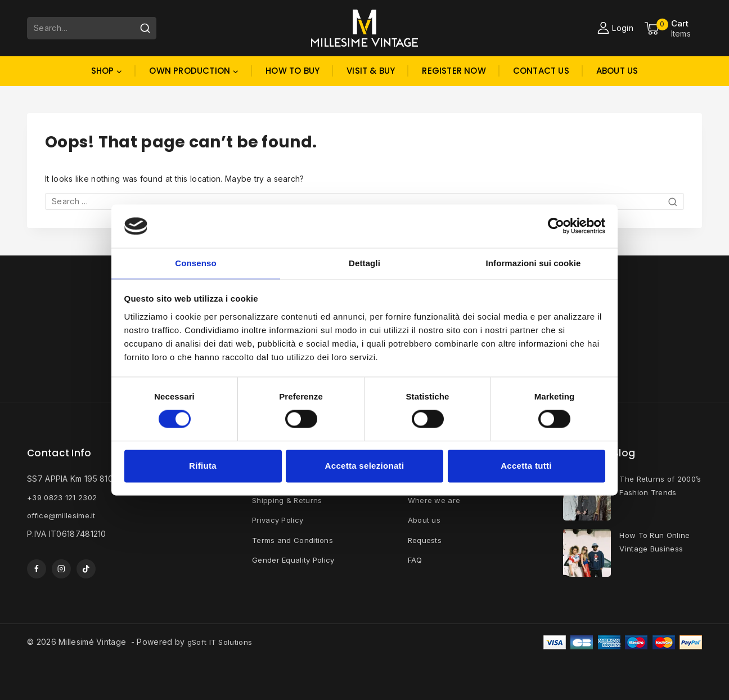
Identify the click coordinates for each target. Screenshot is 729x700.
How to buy (292, 71)
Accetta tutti (526, 466)
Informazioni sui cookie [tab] (534, 262)
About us (425, 519)
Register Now (454, 71)
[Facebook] (37, 569)
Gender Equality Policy (296, 558)
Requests (426, 539)
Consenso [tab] (195, 262)
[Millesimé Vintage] (364, 28)
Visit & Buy (371, 71)
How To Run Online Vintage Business (656, 543)
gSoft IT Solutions (222, 642)
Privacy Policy (279, 519)
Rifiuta (203, 466)
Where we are (436, 499)
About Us (617, 71)
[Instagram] (62, 569)
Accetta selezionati (365, 466)
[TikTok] (87, 569)
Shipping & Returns (289, 499)
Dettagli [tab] (364, 262)
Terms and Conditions (294, 539)
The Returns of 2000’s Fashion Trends (649, 494)
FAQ (416, 558)
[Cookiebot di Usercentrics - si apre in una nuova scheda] (556, 226)
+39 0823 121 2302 (63, 497)
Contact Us (541, 71)
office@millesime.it (63, 515)
